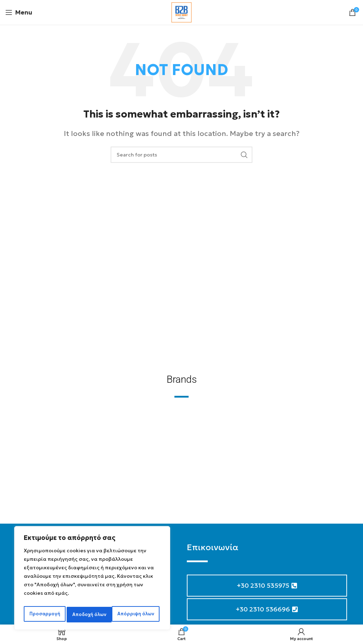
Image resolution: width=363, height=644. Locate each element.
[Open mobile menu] (19, 12)
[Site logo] (181, 12)
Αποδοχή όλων (139, 615)
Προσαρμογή (44, 615)
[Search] (181, 155)
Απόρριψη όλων (90, 615)
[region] (92, 580)
